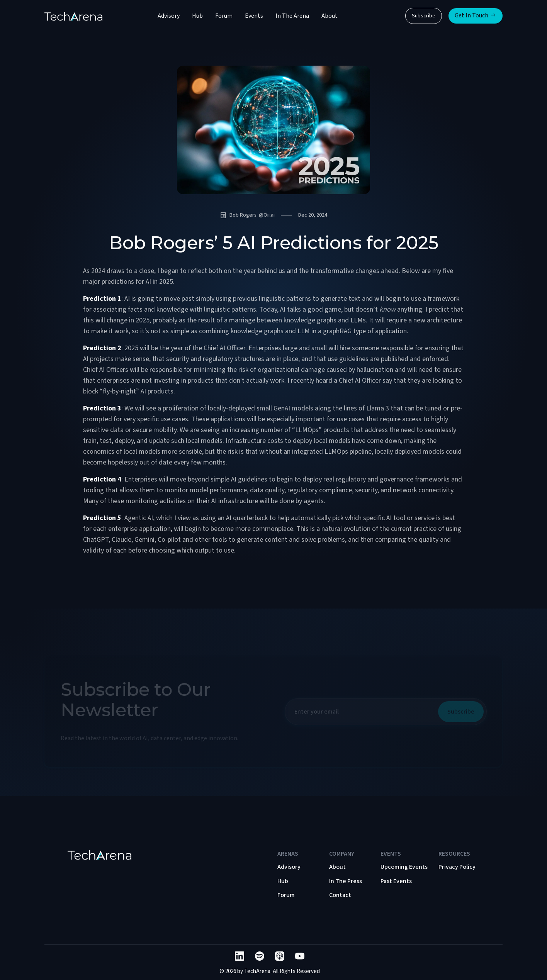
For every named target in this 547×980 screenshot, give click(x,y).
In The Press (346, 881)
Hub (197, 16)
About (330, 16)
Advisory (169, 16)
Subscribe (424, 16)
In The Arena (292, 16)
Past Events (396, 881)
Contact (340, 895)
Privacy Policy (457, 867)
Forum (224, 16)
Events (254, 16)
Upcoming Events (404, 867)
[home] (73, 16)
